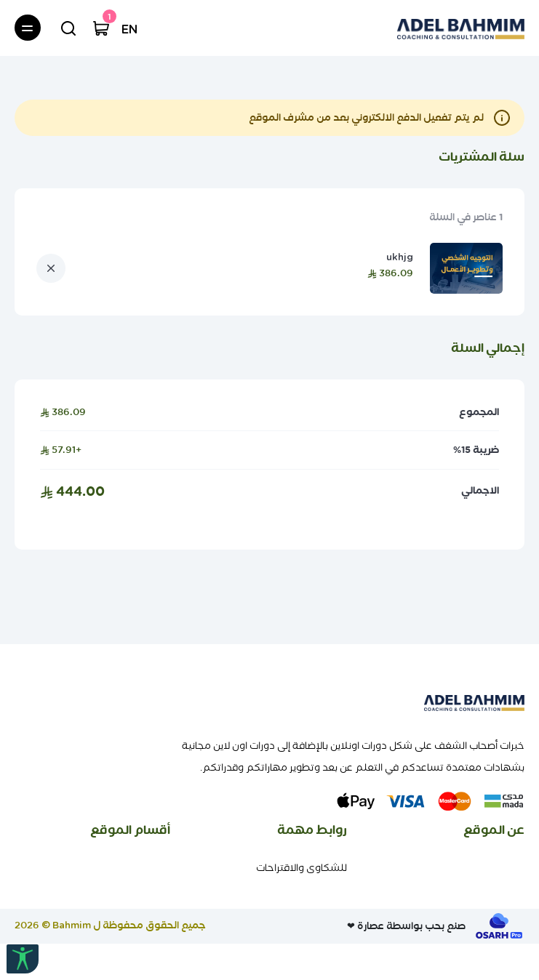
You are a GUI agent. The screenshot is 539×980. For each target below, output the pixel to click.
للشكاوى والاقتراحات (302, 868)
